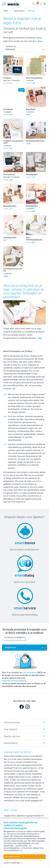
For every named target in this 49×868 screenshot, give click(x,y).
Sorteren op (11, 46)
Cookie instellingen (13, 863)
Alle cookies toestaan (13, 857)
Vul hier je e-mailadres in (15, 638)
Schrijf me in (10, 648)
